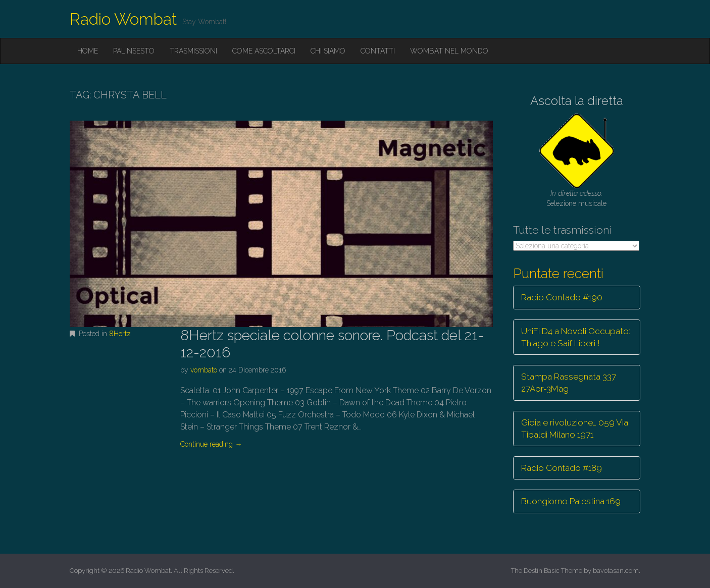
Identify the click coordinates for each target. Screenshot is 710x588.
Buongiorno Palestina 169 (571, 501)
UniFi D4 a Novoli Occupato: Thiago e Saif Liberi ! (576, 337)
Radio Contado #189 (562, 468)
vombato (204, 370)
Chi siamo (328, 51)
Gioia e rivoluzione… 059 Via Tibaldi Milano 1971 (575, 429)
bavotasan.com (616, 571)
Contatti (378, 51)
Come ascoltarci (264, 51)
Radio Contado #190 (562, 297)
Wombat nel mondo (449, 51)
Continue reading (211, 444)
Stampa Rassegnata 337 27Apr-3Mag (569, 383)
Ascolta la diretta (577, 101)
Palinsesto (134, 51)
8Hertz (120, 334)
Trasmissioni (193, 51)
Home (88, 51)
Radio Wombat (123, 19)
